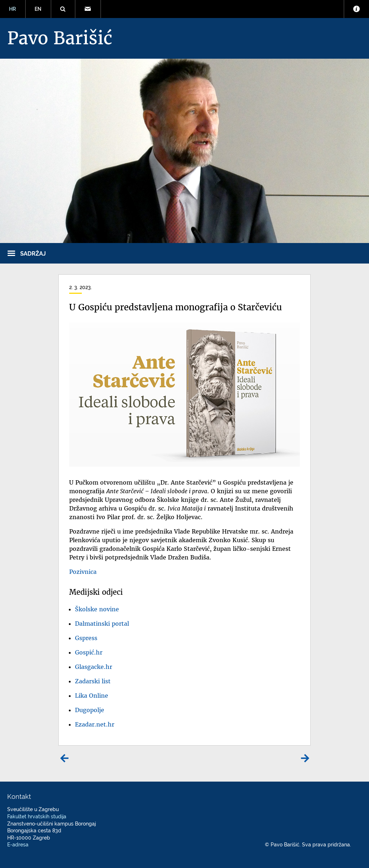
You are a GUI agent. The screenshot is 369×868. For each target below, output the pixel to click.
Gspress (86, 638)
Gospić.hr (89, 652)
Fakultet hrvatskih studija (37, 817)
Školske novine (97, 609)
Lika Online (92, 696)
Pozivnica (83, 572)
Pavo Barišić (60, 38)
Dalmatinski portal (102, 624)
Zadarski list (93, 681)
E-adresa (18, 845)
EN (38, 9)
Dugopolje (90, 710)
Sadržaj (33, 254)
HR (12, 9)
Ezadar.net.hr (95, 724)
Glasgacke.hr (94, 667)
